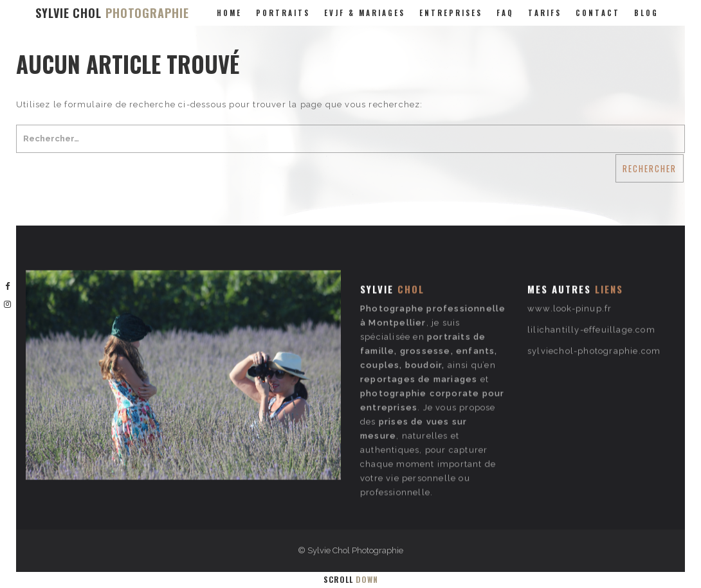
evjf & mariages (365, 13)
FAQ (505, 13)
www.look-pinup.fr (569, 280)
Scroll (351, 579)
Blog (646, 13)
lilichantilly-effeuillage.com (591, 301)
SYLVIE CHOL (112, 13)
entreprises (451, 13)
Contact (598, 13)
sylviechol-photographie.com (594, 322)
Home (229, 13)
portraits (283, 13)
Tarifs (545, 13)
